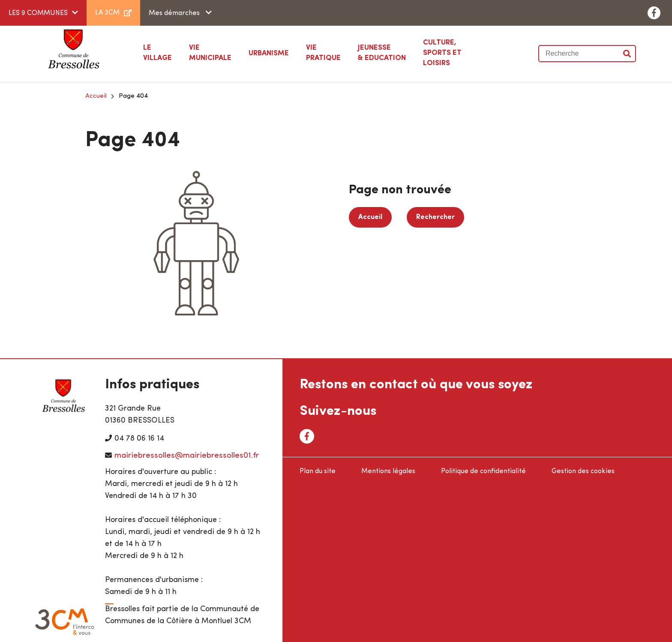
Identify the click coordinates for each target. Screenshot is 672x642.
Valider (627, 54)
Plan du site (318, 471)
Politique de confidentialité (483, 471)
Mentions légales (388, 471)
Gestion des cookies (583, 471)
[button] (269, 54)
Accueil (96, 96)
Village (157, 52)
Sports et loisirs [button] (453, 52)
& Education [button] (382, 52)
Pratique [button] (323, 52)
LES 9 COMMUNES (38, 13)
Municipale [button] (210, 52)
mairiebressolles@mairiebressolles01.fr (187, 456)
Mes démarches (175, 13)
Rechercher (435, 217)
